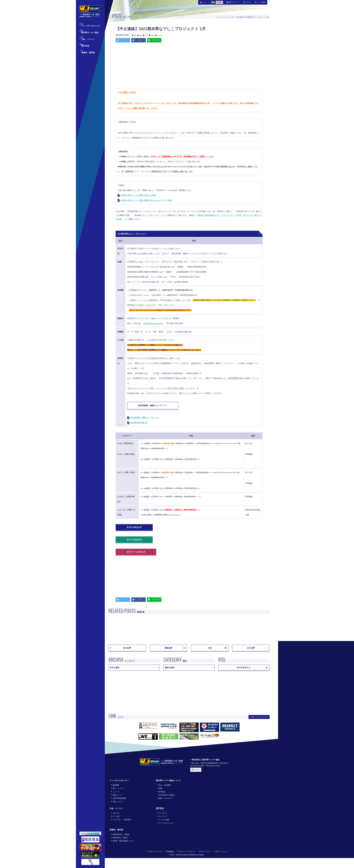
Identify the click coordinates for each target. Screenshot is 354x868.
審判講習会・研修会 (119, 838)
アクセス (247, 2)
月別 (217, 648)
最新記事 (175, 648)
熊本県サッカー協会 (90, 32)
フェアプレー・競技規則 (121, 820)
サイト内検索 (260, 2)
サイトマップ (205, 851)
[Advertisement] (177, 66)
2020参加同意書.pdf (139, 423)
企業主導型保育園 (119, 798)
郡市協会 (162, 792)
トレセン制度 (163, 820)
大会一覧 (115, 813)
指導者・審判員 (88, 52)
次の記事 (257, 648)
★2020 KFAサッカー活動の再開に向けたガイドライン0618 (146, 200)
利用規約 (170, 851)
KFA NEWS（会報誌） (167, 795)
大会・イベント (88, 39)
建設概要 (115, 785)
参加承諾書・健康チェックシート (153, 406)
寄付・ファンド (118, 788)
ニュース (115, 792)
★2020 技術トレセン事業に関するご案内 (138, 195)
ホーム (203, 2)
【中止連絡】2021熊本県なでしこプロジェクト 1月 (252, 17)
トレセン (159, 35)
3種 (134, 35)
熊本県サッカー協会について (168, 780)
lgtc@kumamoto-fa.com (153, 323)
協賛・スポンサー (165, 798)
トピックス (226, 17)
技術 (151, 35)
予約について (117, 802)
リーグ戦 (115, 816)
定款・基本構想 (164, 785)
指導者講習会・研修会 (120, 834)
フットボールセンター (91, 26)
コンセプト (162, 813)
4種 (140, 35)
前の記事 (121, 648)
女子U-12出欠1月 (134, 540)
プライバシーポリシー (187, 851)
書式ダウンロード (233, 2)
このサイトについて (154, 851)
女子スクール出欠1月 (136, 552)
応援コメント (117, 795)
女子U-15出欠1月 (134, 527)
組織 (160, 788)
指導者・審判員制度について (123, 841)
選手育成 (85, 46)
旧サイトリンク (221, 851)
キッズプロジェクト (166, 823)
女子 (233, 17)
